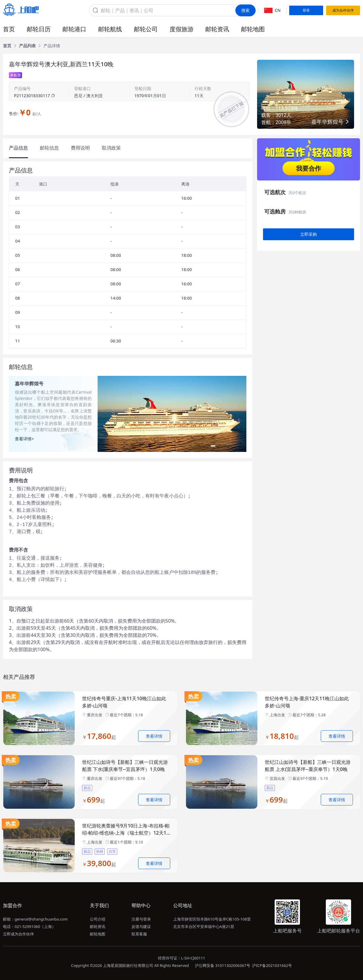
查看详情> (24, 439)
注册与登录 (141, 919)
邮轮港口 (74, 29)
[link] (7, 46)
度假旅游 (181, 29)
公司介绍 (98, 919)
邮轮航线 (110, 29)
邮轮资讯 (217, 29)
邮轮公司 (146, 29)
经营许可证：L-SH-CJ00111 (182, 958)
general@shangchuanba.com (41, 919)
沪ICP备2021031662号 (272, 965)
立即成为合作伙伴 (18, 934)
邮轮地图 (253, 29)
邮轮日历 (39, 29)
